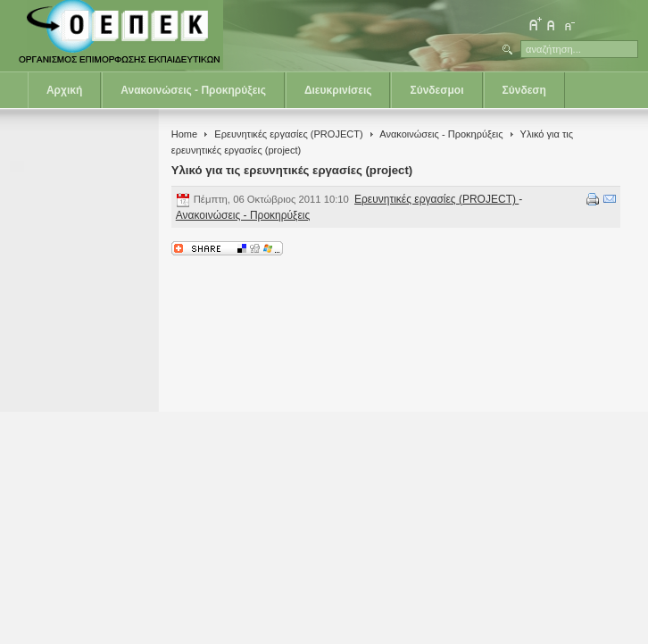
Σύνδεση (524, 90)
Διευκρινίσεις (338, 90)
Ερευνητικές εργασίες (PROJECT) (288, 134)
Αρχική (64, 90)
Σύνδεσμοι (436, 90)
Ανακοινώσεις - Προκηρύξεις (193, 90)
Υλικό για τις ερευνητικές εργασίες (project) (292, 170)
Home (184, 134)
